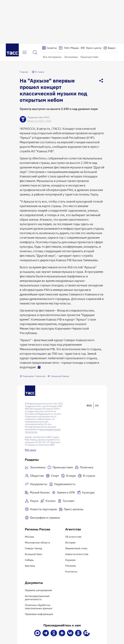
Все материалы (52, 57)
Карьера (70, 560)
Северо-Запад (34, 548)
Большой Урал (34, 554)
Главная (24, 72)
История (70, 542)
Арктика (30, 566)
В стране (38, 72)
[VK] (70, 633)
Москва (29, 537)
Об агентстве (73, 537)
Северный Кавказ (58, 376)
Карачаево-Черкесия (33, 376)
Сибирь (29, 560)
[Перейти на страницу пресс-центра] (91, 48)
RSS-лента (30, 450)
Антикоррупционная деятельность (37, 598)
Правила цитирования (38, 590)
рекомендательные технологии (43, 431)
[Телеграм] (46, 633)
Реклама (71, 566)
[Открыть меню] (25, 52)
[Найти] (35, 52)
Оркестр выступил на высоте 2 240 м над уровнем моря (59, 109)
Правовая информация (39, 614)
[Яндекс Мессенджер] (54, 633)
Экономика (71, 57)
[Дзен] (62, 633)
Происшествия (89, 57)
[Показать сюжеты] (49, 48)
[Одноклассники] (78, 633)
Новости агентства (77, 554)
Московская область (37, 542)
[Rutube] (87, 633)
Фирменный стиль (76, 548)
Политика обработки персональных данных (39, 607)
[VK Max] (37, 633)
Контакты (71, 571)
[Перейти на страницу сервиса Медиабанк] (69, 48)
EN (97, 405)
